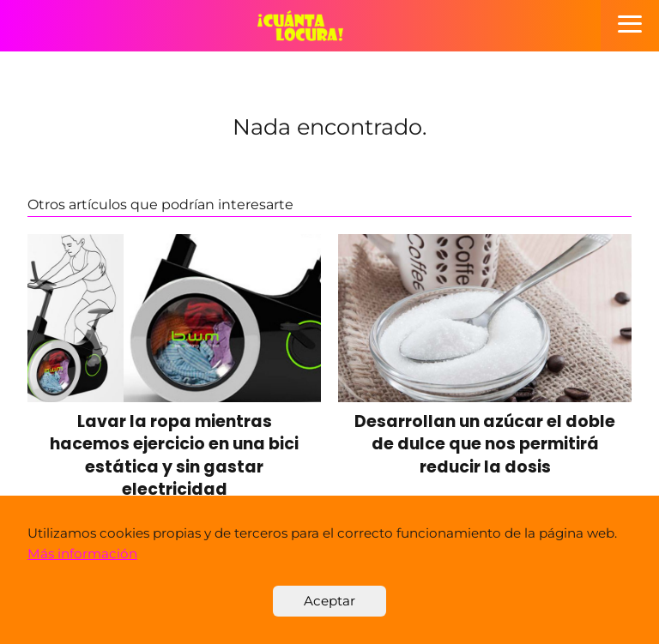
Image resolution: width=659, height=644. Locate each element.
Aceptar (329, 601)
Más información (82, 554)
